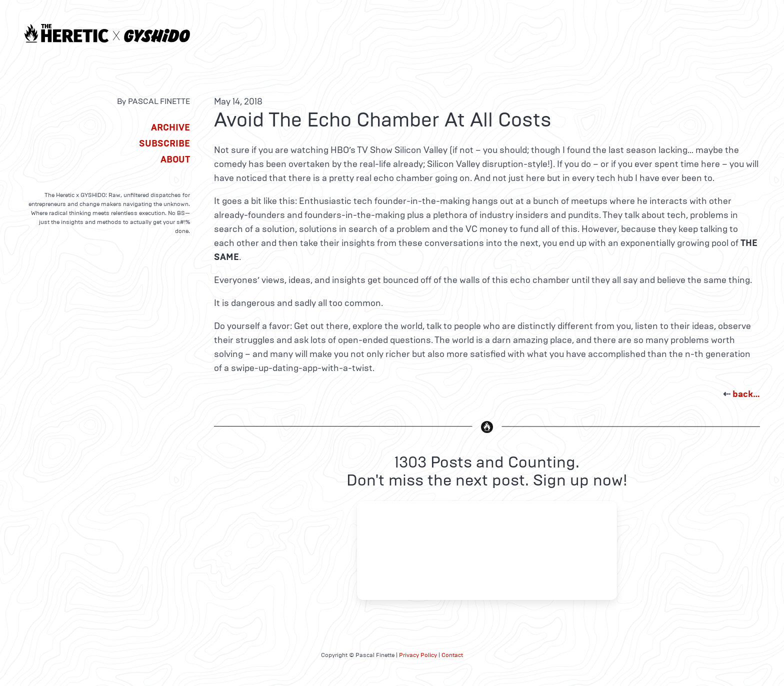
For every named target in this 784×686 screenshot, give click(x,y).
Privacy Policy (418, 655)
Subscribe (164, 143)
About (175, 159)
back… (746, 394)
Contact (452, 655)
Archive (170, 127)
